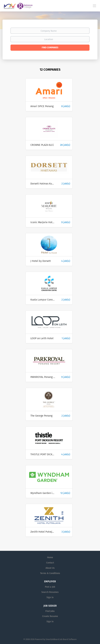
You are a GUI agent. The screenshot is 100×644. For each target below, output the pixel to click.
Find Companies (50, 48)
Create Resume (50, 616)
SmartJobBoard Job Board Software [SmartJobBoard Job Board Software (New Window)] (61, 639)
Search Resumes (50, 592)
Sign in (50, 597)
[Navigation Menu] (94, 6)
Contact (50, 563)
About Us (50, 568)
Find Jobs (50, 611)
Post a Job (50, 587)
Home (50, 557)
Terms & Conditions (50, 573)
